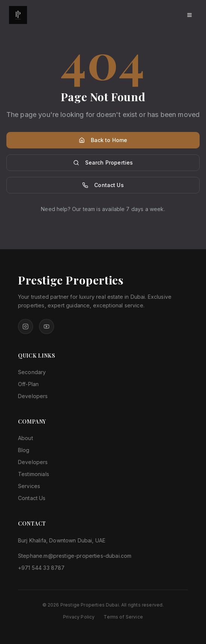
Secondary (32, 372)
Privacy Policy (79, 617)
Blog (24, 450)
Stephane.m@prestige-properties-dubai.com (75, 556)
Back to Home (103, 140)
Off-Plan (28, 384)
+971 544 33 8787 (41, 568)
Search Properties (103, 162)
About (26, 438)
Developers (33, 396)
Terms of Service (123, 617)
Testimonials (34, 474)
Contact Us (103, 185)
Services (29, 486)
